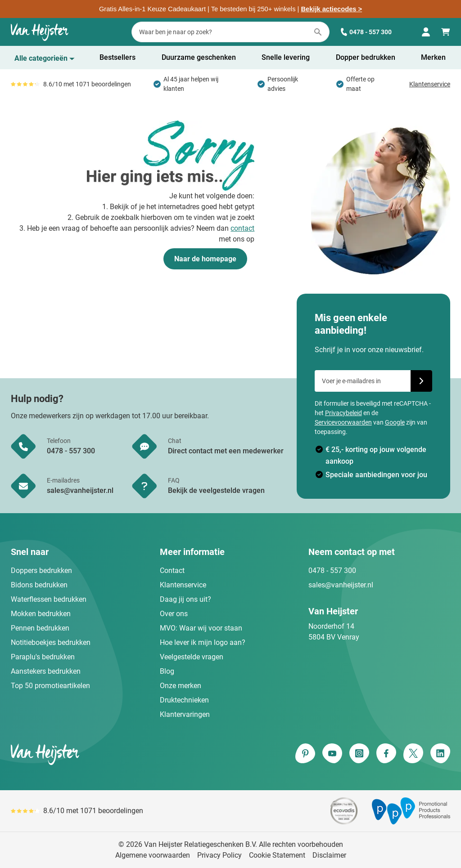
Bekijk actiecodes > (331, 9)
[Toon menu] (45, 58)
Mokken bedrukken (41, 614)
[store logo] (119, 754)
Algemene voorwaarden (153, 855)
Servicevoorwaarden (343, 422)
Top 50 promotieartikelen (50, 686)
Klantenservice (430, 84)
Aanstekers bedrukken (46, 671)
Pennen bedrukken (40, 628)
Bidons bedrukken (39, 585)
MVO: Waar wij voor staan (201, 628)
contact (242, 228)
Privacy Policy (219, 855)
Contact (172, 570)
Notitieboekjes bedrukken (51, 642)
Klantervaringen (185, 714)
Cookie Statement (277, 855)
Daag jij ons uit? (185, 599)
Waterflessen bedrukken (49, 599)
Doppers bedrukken (41, 570)
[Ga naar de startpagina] (40, 32)
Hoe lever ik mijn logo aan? (203, 642)
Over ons (174, 614)
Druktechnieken (184, 700)
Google (395, 422)
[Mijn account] (426, 32)
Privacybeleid (343, 413)
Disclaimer (329, 855)
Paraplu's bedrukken (43, 657)
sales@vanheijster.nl (341, 585)
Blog (167, 671)
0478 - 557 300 (366, 32)
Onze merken (181, 686)
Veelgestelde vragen (192, 657)
